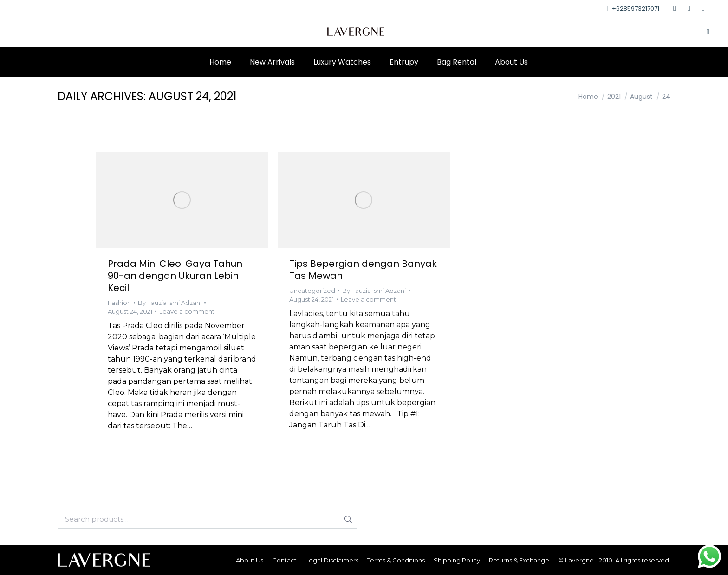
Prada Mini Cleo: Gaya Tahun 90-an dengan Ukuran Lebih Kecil (175, 276)
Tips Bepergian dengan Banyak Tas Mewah (363, 270)
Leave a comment (187, 311)
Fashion (119, 303)
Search (347, 519)
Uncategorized (312, 291)
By (170, 303)
